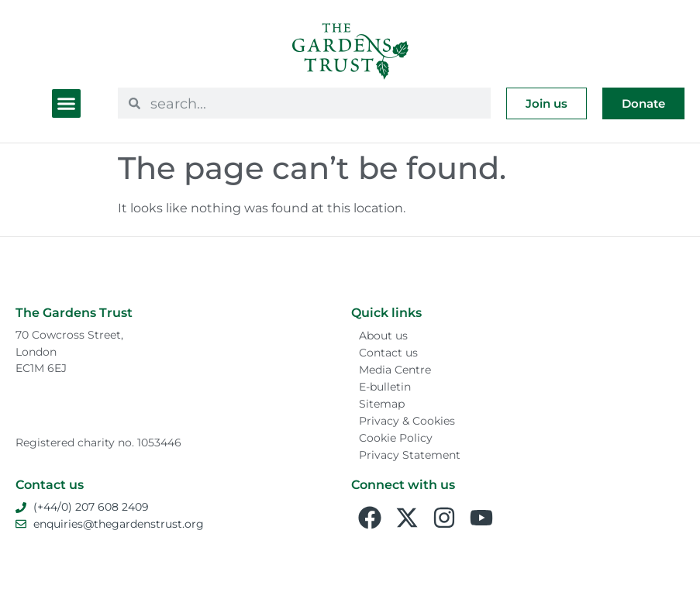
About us (383, 336)
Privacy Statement (410, 455)
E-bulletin (385, 387)
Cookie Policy (396, 438)
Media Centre (395, 370)
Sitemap (382, 404)
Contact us (388, 353)
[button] (67, 104)
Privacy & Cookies (407, 421)
